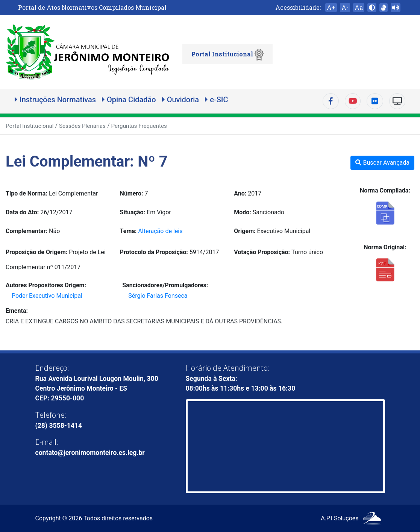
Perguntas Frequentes (139, 126)
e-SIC (216, 100)
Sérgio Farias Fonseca (158, 296)
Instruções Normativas (55, 100)
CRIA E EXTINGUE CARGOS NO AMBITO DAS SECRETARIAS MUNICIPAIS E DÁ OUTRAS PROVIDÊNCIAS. (144, 321)
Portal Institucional (227, 55)
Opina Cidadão (129, 100)
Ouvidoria (180, 100)
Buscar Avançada (382, 163)
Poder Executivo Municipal (47, 296)
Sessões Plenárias (82, 126)
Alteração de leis (160, 231)
